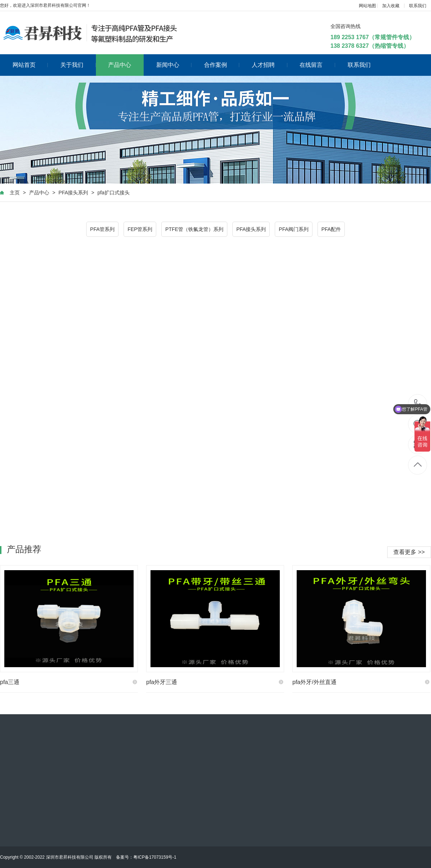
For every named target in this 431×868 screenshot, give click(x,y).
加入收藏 (391, 6)
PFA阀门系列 (293, 229)
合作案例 (222, 65)
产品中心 (120, 65)
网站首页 (30, 65)
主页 (15, 193)
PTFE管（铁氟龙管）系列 (194, 229)
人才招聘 (270, 65)
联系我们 (418, 6)
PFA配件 (331, 229)
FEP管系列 (140, 229)
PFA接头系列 (73, 193)
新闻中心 (174, 65)
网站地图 (367, 6)
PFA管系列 (102, 229)
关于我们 (78, 65)
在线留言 (317, 65)
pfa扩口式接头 (113, 193)
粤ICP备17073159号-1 (155, 857)
